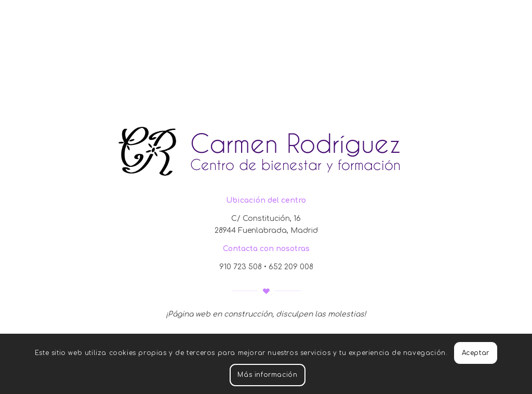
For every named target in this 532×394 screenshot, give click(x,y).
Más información (267, 375)
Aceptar (476, 353)
